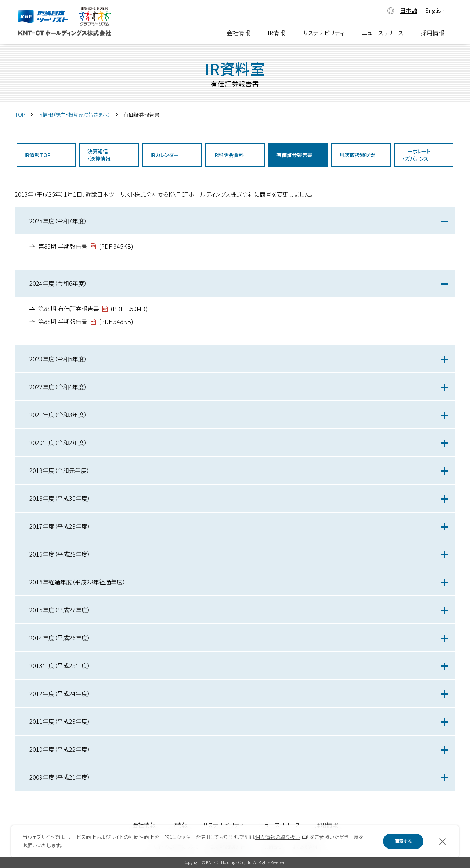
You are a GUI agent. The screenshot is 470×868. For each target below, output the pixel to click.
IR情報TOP (38, 155)
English (435, 10)
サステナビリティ (323, 34)
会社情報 (238, 34)
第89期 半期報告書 (63, 246)
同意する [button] (403, 841)
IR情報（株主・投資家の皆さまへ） (74, 114)
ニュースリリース (382, 34)
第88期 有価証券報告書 (69, 309)
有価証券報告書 (294, 155)
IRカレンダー (165, 155)
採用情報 (433, 34)
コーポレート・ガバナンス (417, 155)
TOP (20, 114)
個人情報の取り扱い (277, 837)
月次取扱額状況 (357, 155)
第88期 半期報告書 (63, 321)
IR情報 (276, 34)
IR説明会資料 (229, 155)
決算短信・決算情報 (99, 155)
